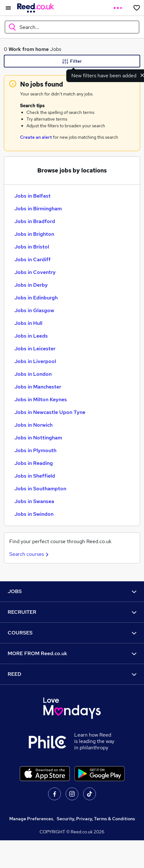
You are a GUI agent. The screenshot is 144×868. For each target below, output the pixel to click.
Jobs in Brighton (34, 234)
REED (72, 674)
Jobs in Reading (34, 463)
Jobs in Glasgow (34, 310)
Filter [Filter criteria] (72, 61)
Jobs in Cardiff (32, 259)
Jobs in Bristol (32, 247)
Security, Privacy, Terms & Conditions (96, 819)
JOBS (72, 591)
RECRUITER (72, 612)
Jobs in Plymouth (35, 450)
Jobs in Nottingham (38, 438)
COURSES (72, 633)
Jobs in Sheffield (35, 476)
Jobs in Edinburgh (36, 298)
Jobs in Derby (31, 285)
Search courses (30, 554)
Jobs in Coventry (35, 272)
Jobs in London (33, 374)
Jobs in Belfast (32, 196)
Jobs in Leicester (35, 349)
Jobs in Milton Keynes (41, 399)
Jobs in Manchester (38, 387)
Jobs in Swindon (34, 514)
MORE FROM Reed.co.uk (72, 653)
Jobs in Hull (28, 323)
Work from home (29, 49)
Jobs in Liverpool (35, 361)
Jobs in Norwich (33, 425)
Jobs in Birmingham (38, 209)
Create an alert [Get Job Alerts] (36, 137)
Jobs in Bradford (35, 221)
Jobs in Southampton (40, 489)
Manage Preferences (31, 819)
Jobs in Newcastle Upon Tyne (50, 412)
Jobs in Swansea (34, 501)
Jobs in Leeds (31, 336)
